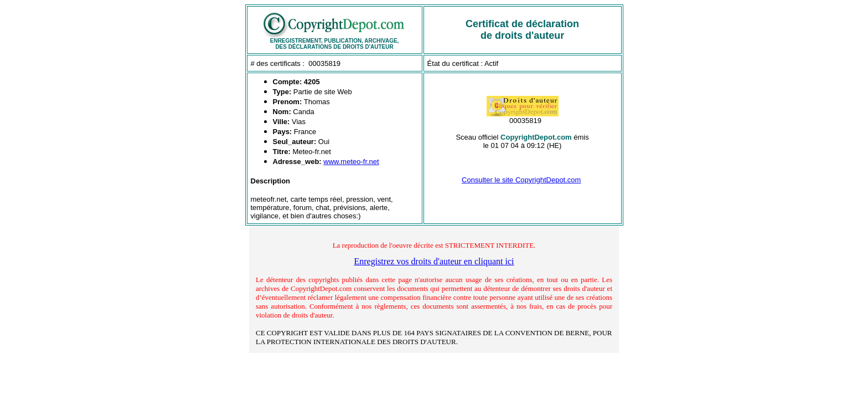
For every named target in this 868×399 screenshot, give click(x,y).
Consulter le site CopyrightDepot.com (521, 180)
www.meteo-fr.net (351, 162)
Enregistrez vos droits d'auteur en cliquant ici (434, 261)
